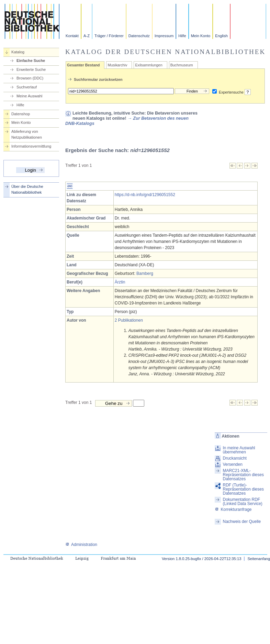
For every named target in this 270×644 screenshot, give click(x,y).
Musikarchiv (117, 65)
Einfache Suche (31, 61)
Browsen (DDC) (30, 78)
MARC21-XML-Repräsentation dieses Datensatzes (243, 475)
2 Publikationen (129, 320)
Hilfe (182, 36)
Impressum (164, 36)
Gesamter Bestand (83, 65)
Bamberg (145, 273)
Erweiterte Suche (31, 69)
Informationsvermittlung (31, 146)
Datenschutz (139, 36)
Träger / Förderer (109, 36)
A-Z (87, 36)
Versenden (232, 464)
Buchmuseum (182, 65)
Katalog (18, 52)
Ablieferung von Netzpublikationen (27, 134)
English (221, 36)
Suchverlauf (27, 87)
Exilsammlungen (149, 65)
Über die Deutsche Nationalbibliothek (27, 189)
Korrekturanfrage (233, 509)
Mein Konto (201, 36)
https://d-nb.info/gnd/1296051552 (145, 195)
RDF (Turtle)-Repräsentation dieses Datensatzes (243, 489)
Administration (81, 545)
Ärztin (120, 282)
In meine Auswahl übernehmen (239, 450)
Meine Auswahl (29, 96)
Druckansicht (234, 458)
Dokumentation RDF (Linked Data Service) (242, 502)
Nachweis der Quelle (242, 522)
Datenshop (21, 114)
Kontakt (72, 36)
